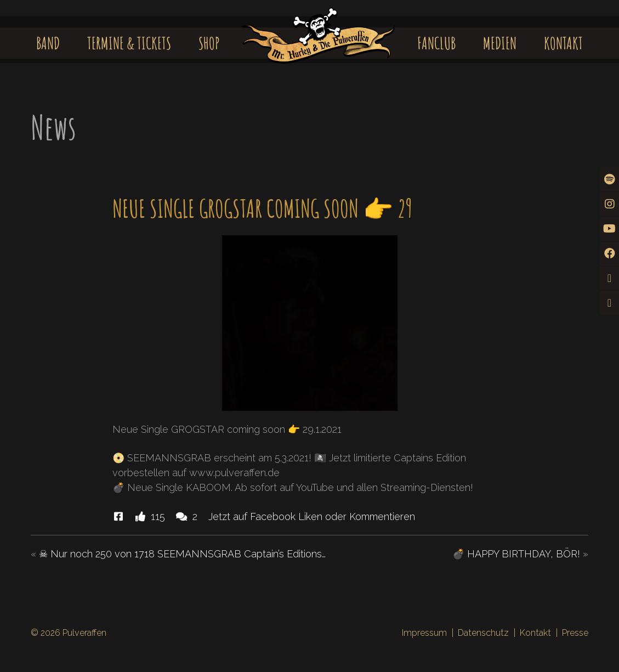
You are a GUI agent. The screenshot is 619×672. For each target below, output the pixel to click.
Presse (575, 633)
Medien (500, 43)
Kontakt (563, 43)
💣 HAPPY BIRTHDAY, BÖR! (516, 554)
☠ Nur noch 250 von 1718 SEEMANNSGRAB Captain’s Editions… (182, 554)
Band (48, 43)
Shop (209, 43)
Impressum (424, 633)
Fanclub (436, 43)
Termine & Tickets (129, 43)
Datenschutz (483, 633)
